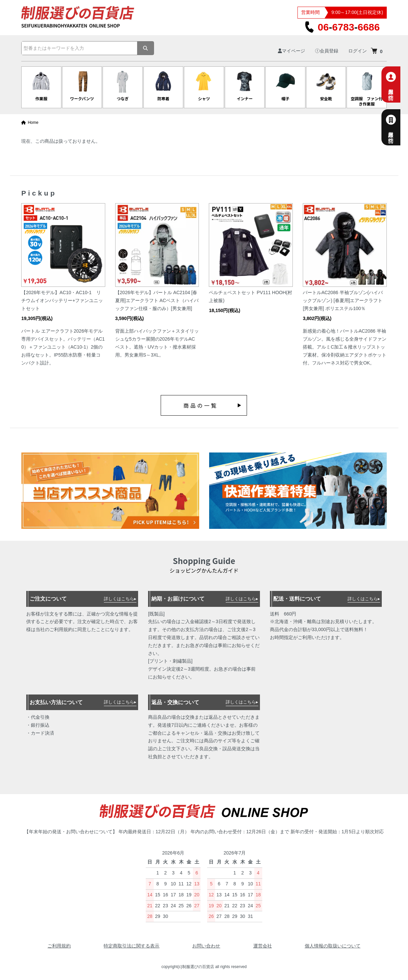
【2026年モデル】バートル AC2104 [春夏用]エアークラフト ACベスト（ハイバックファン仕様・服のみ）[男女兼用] (157, 300)
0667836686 (342, 27)
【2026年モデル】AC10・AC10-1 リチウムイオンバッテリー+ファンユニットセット (62, 300)
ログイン (358, 51)
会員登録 (327, 51)
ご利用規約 (59, 946)
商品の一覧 (201, 405)
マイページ (291, 51)
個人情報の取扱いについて (333, 946)
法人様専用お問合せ (399, 127)
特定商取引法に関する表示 (131, 946)
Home (30, 122)
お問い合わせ (206, 946)
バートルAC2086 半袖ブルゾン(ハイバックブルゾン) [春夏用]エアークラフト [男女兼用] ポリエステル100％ (343, 300)
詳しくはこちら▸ (120, 599)
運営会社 (263, 946)
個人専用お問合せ (399, 84)
